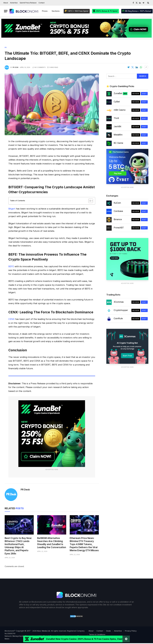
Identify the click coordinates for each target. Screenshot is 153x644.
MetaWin (118, 135)
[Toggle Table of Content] (89, 201)
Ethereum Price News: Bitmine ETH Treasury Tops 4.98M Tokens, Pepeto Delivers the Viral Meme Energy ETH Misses (84, 544)
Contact (41, 3)
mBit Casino (120, 110)
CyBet (117, 102)
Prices (45, 11)
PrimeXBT (119, 228)
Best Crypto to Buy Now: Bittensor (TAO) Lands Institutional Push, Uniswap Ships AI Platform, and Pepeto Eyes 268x (18, 546)
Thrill (116, 118)
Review (136, 94)
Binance (118, 219)
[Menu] (6, 11)
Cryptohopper (121, 310)
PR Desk (16, 67)
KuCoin (117, 203)
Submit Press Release (28, 3)
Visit (144, 94)
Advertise (14, 3)
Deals (109, 631)
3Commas (119, 302)
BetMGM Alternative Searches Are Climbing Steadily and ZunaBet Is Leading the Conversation (52, 542)
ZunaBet (121, 93)
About (6, 3)
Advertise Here (52, 469)
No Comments (39, 67)
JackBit (117, 126)
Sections (56, 11)
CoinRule (118, 318)
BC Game (118, 143)
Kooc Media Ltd (44, 631)
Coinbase (118, 211)
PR (6, 47)
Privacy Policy (131, 631)
